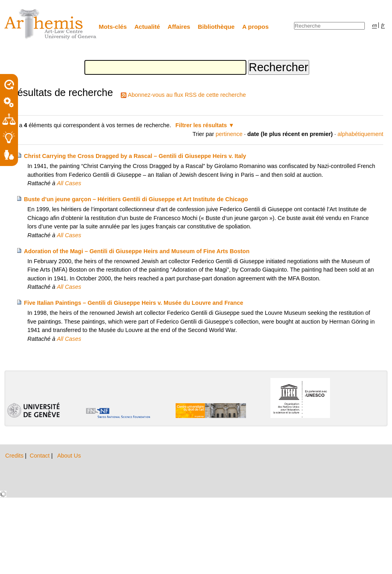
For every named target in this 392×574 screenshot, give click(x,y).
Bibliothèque (216, 27)
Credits (15, 456)
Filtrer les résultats (201, 125)
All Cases (69, 183)
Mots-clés (113, 27)
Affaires (179, 27)
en (374, 25)
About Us (69, 456)
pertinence (229, 134)
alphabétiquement (360, 134)
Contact (40, 456)
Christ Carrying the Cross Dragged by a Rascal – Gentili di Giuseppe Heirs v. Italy (135, 156)
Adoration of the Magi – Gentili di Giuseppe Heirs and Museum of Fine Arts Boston (137, 251)
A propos (256, 27)
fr (383, 25)
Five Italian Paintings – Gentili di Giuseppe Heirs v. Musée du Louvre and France (134, 303)
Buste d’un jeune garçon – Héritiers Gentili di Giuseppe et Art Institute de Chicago (136, 199)
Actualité (147, 27)
